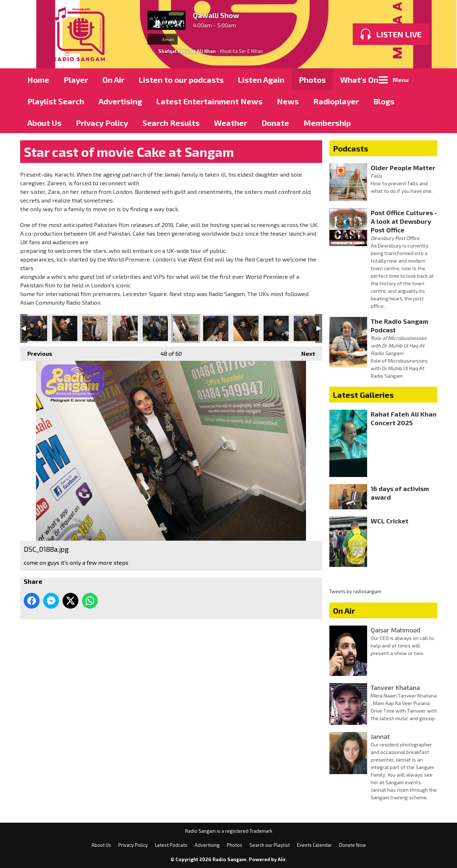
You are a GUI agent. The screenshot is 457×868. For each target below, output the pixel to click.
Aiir (282, 859)
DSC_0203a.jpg (276, 328)
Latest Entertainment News (209, 101)
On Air (113, 79)
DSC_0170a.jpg (95, 328)
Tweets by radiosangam (355, 591)
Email (163, 39)
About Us (44, 123)
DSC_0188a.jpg (186, 328)
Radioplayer (336, 101)
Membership (327, 123)
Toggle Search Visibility (426, 79)
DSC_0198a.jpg (246, 328)
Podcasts (351, 148)
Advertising (120, 101)
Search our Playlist (270, 845)
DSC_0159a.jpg (65, 328)
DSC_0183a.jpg (155, 328)
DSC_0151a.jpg (35, 328)
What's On (359, 79)
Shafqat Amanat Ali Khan (187, 51)
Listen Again (261, 79)
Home (38, 79)
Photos (312, 79)
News (288, 101)
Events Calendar (314, 845)
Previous (36, 352)
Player (76, 79)
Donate (275, 123)
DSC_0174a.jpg (125, 328)
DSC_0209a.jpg (306, 328)
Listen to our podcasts (181, 79)
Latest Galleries (363, 395)
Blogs (384, 101)
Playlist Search (56, 101)
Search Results (171, 123)
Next (305, 352)
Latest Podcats (171, 845)
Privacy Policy (102, 123)
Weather (230, 123)
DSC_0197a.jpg (216, 328)
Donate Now (353, 845)
